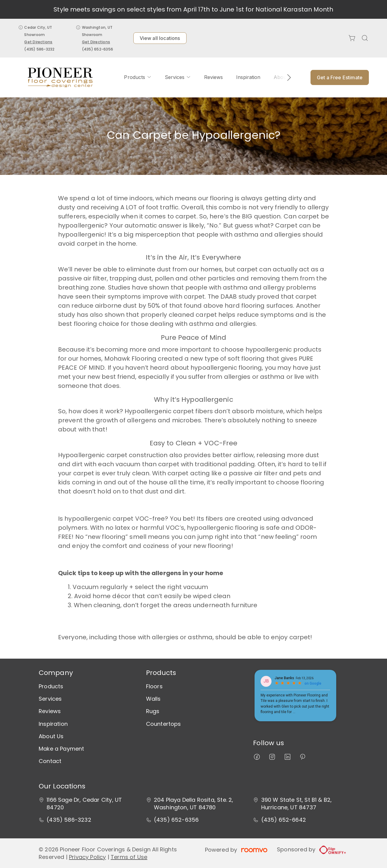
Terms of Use (129, 857)
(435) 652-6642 (284, 820)
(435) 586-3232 (39, 49)
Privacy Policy (88, 857)
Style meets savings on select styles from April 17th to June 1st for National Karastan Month (193, 9)
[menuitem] (138, 77)
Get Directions (38, 42)
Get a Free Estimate (340, 77)
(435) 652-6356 (98, 49)
